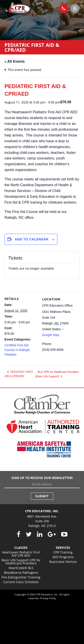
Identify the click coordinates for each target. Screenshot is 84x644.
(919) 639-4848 (62, 7)
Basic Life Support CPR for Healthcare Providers (21, 562)
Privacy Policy (48, 598)
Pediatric (11, 355)
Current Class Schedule (21, 582)
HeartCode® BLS (21, 568)
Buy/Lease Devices (63, 562)
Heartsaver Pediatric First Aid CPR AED (21, 554)
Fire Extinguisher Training (21, 577)
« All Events (15, 61)
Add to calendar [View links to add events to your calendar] (32, 239)
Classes (21, 548)
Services (63, 548)
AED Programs (63, 557)
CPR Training (63, 552)
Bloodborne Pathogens (21, 573)
